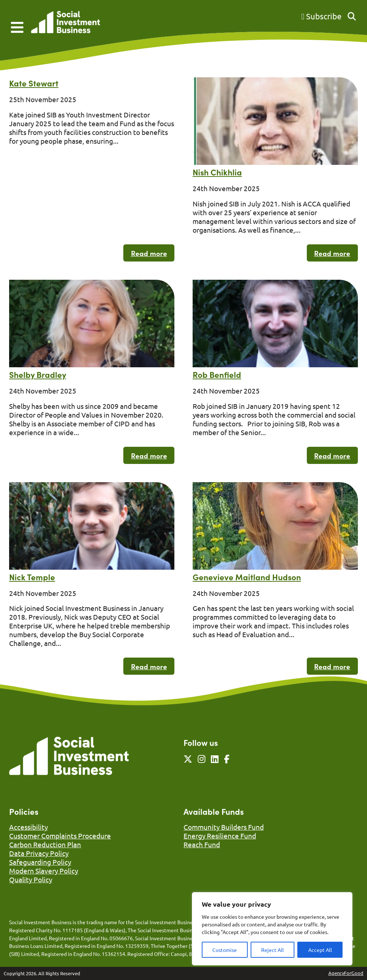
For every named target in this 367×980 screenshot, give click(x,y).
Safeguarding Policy (40, 862)
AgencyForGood (346, 973)
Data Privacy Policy (39, 853)
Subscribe (321, 16)
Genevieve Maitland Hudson (247, 577)
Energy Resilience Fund (220, 836)
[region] (272, 929)
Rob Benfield (217, 374)
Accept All (320, 950)
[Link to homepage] (65, 23)
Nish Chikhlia (217, 172)
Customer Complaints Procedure (60, 836)
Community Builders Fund (224, 827)
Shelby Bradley (38, 374)
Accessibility (28, 827)
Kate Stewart (34, 83)
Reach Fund (202, 844)
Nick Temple (32, 577)
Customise (225, 950)
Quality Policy (31, 879)
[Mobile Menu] (17, 27)
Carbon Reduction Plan (45, 844)
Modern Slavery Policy (44, 871)
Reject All (273, 950)
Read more (149, 253)
